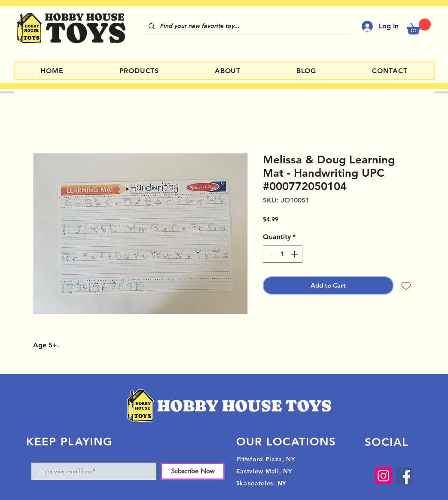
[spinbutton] (283, 254)
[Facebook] (404, 476)
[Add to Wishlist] (406, 286)
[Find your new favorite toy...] (246, 26)
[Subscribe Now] (193, 471)
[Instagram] (383, 476)
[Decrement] (270, 254)
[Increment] (295, 254)
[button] (419, 26)
